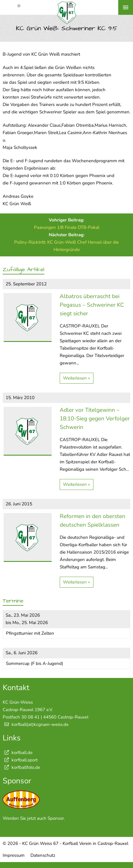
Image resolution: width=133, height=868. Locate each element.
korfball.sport (20, 760)
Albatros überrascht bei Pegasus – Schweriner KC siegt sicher (92, 305)
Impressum (14, 855)
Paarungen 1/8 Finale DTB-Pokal (67, 227)
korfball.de (18, 753)
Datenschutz (43, 855)
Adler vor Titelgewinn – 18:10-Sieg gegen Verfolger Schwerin (95, 419)
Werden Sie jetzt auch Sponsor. (34, 818)
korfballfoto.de (21, 767)
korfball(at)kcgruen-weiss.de (40, 724)
